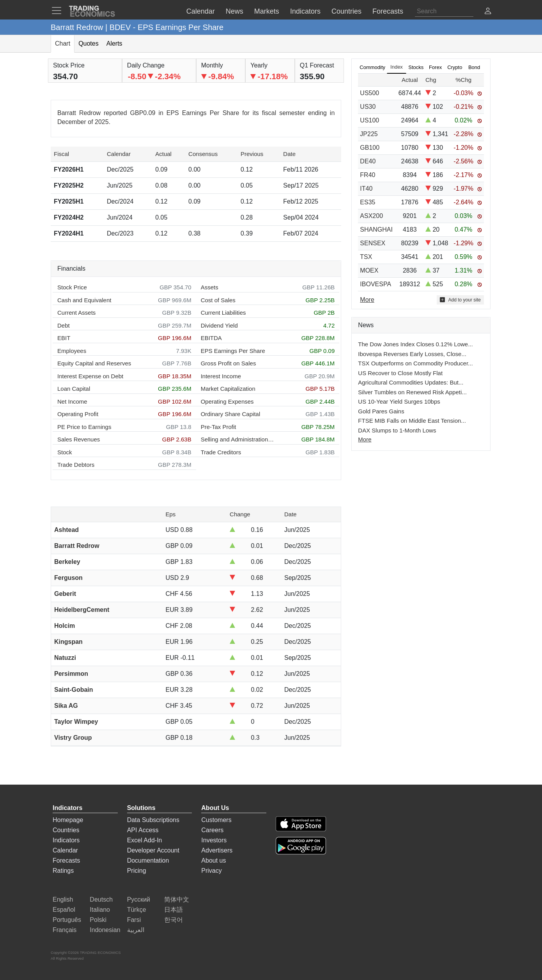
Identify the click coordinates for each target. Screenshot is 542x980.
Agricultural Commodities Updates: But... (411, 382)
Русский (139, 899)
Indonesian (105, 930)
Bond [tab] (474, 67)
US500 (369, 93)
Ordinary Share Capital (231, 414)
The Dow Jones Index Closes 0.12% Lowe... (415, 344)
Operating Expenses (227, 401)
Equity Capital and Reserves (94, 363)
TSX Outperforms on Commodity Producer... (415, 363)
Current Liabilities (223, 313)
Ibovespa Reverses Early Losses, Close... (412, 354)
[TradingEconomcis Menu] (59, 11)
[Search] (444, 11)
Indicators (66, 840)
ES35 (368, 202)
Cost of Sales (218, 300)
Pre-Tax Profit (219, 427)
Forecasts (66, 860)
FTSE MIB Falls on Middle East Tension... (412, 421)
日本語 (174, 910)
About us (213, 860)
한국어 (174, 920)
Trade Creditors (221, 452)
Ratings (63, 871)
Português (67, 920)
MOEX (369, 270)
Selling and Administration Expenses (238, 439)
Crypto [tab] (455, 67)
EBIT (64, 338)
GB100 (370, 148)
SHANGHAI (376, 229)
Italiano (100, 910)
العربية (136, 930)
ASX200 (371, 216)
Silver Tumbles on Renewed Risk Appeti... (412, 392)
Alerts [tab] (114, 43)
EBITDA (211, 338)
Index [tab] (397, 67)
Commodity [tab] (372, 67)
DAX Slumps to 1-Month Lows (397, 430)
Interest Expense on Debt (90, 376)
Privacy (211, 871)
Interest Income (221, 376)
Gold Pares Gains (381, 411)
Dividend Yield (219, 325)
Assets (210, 287)
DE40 (368, 161)
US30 (368, 107)
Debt (64, 325)
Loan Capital (74, 389)
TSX (366, 257)
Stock (65, 452)
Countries (66, 830)
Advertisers (217, 850)
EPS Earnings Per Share (233, 351)
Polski (98, 920)
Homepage (68, 820)
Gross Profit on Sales (228, 363)
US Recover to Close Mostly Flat (400, 373)
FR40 (368, 175)
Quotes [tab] (89, 43)
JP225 (369, 134)
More (365, 439)
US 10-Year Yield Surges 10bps (399, 401)
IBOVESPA (376, 284)
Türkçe (137, 910)
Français (65, 930)
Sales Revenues (79, 439)
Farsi (134, 920)
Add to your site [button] (460, 300)
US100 (369, 120)
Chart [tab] (63, 43)
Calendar (65, 850)
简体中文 (177, 899)
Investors (214, 840)
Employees (72, 351)
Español (64, 910)
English (63, 899)
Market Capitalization (228, 389)
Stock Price (72, 287)
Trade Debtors (76, 465)
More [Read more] (367, 300)
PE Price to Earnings (84, 427)
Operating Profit (78, 414)
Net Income (72, 401)
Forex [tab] (435, 67)
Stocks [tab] (416, 67)
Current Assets (76, 313)
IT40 (366, 189)
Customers (216, 820)
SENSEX (373, 243)
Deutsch (101, 899)
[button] (488, 12)
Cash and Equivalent (84, 300)
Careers (212, 830)
